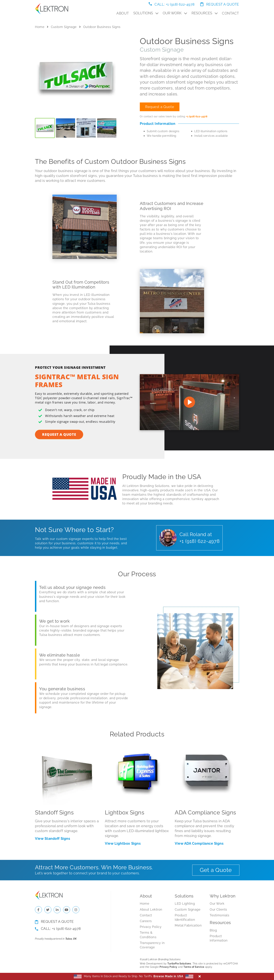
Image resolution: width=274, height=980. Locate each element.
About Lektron (151, 909)
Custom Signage (64, 27)
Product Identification (185, 917)
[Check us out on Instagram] (76, 910)
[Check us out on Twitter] (48, 910)
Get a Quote (216, 870)
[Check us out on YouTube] (67, 910)
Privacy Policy (151, 927)
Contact (230, 13)
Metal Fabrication (188, 925)
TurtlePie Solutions (179, 964)
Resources (205, 13)
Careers (146, 921)
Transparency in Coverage (152, 945)
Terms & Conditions (148, 935)
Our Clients (218, 909)
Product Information (219, 938)
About (123, 13)
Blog (213, 930)
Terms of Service (194, 967)
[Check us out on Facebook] (38, 910)
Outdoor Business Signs (102, 27)
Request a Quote (220, 4)
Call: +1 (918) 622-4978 (172, 4)
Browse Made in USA (168, 976)
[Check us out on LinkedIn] (57, 910)
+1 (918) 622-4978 (197, 116)
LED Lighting (185, 904)
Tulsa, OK (71, 939)
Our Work (175, 13)
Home (40, 27)
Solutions (146, 13)
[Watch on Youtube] (189, 402)
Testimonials (219, 915)
